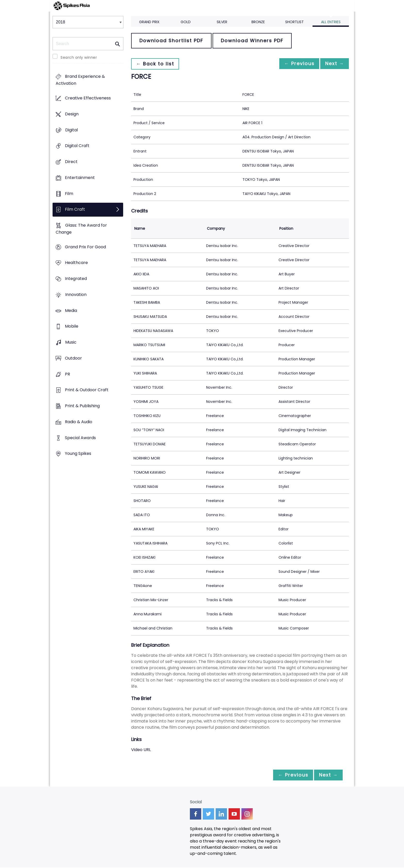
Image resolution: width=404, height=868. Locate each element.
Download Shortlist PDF (171, 41)
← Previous (295, 64)
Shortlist (294, 22)
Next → (333, 64)
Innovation (76, 295)
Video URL (141, 750)
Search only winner (79, 57)
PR (68, 374)
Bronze (258, 22)
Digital (71, 130)
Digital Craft (77, 146)
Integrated (76, 279)
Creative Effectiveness (88, 98)
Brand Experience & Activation (80, 80)
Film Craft (75, 210)
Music (71, 342)
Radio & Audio (79, 422)
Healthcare (76, 263)
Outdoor (73, 358)
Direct (71, 162)
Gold (186, 22)
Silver (222, 22)
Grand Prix (149, 22)
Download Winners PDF (252, 41)
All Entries (331, 22)
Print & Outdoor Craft (87, 390)
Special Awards (80, 438)
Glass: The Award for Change (81, 229)
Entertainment (80, 178)
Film (69, 194)
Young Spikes (78, 454)
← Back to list (156, 64)
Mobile (72, 326)
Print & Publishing (82, 406)
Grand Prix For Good (85, 247)
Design (72, 114)
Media (71, 310)
